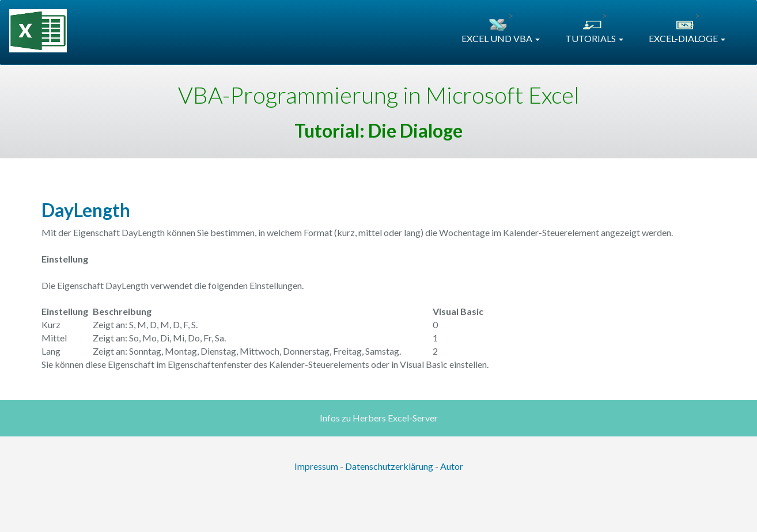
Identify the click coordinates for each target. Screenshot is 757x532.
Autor (452, 466)
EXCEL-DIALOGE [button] (687, 38)
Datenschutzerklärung (389, 466)
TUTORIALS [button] (594, 38)
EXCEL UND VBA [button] (501, 38)
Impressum (316, 466)
